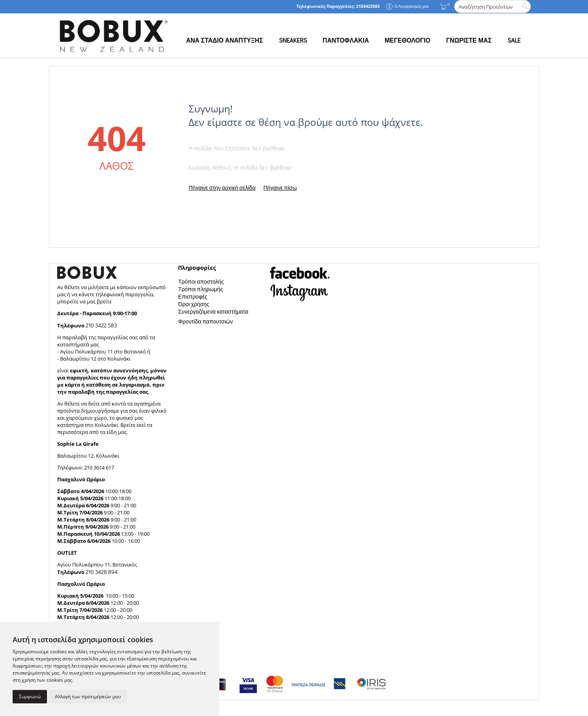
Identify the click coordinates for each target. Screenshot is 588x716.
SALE (514, 40)
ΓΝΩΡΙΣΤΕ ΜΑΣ (469, 40)
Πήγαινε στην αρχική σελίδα (222, 188)
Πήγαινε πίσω (280, 188)
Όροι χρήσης (194, 304)
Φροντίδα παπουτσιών (205, 321)
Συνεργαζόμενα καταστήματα (213, 311)
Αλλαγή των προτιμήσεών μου (88, 696)
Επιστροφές (193, 296)
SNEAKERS (293, 40)
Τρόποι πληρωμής (200, 289)
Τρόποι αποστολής (201, 281)
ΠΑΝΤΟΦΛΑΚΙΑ (346, 40)
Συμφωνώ (30, 696)
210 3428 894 (101, 572)
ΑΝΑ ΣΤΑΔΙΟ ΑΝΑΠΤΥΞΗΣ (224, 40)
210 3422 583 (101, 325)
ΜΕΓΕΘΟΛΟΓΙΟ (408, 40)
